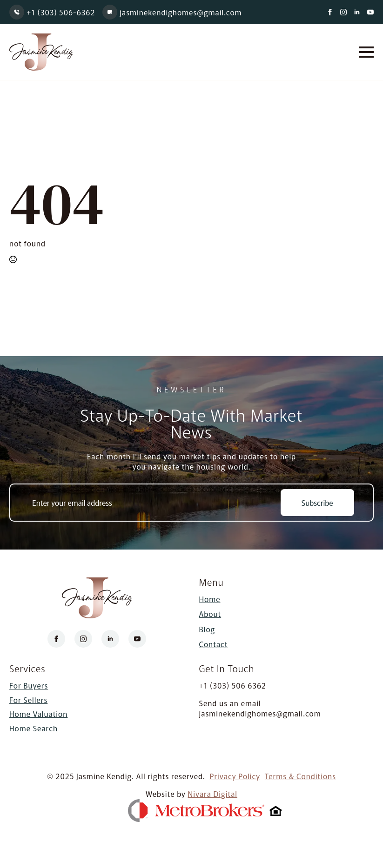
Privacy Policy (235, 776)
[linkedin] (357, 12)
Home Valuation (38, 714)
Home (210, 599)
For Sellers (28, 700)
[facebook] (330, 12)
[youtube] (370, 12)
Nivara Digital (213, 794)
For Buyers (29, 686)
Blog (207, 629)
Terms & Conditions (300, 776)
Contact (214, 644)
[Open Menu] (366, 52)
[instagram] (343, 12)
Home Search (34, 728)
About (210, 614)
